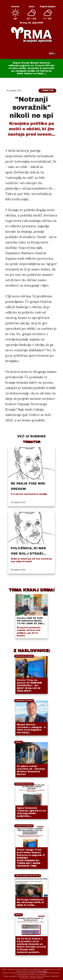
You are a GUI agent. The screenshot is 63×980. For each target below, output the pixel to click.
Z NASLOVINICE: (32, 650)
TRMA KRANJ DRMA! (32, 590)
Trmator (47, 90)
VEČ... (52, 54)
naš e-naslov (43, 971)
